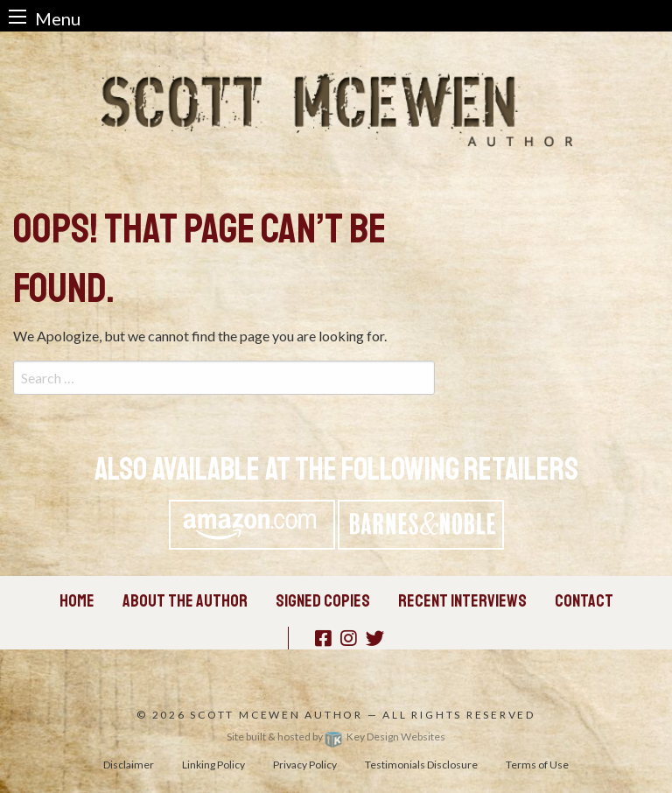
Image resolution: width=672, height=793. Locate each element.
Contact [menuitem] (584, 601)
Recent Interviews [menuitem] (462, 601)
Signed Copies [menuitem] (323, 601)
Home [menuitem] (77, 601)
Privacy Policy (305, 765)
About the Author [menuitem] (185, 601)
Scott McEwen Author (276, 715)
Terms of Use (537, 765)
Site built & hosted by (336, 737)
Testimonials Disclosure (421, 765)
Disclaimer (129, 765)
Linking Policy (213, 765)
